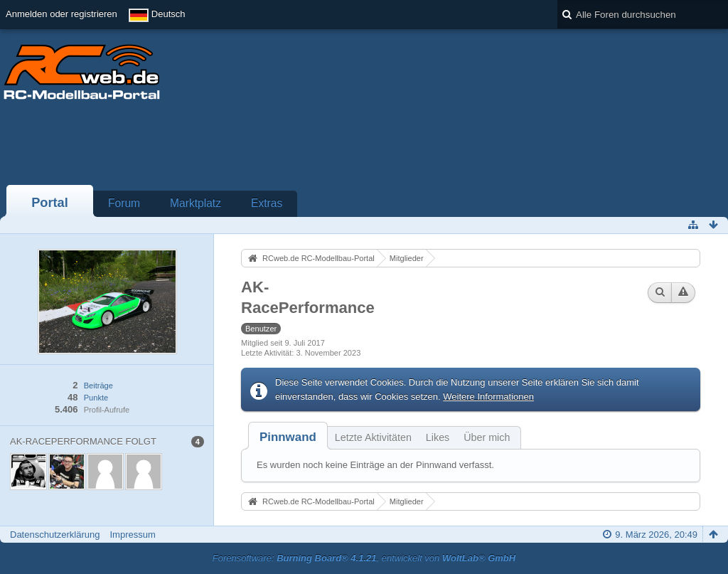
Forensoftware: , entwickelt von (364, 558)
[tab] (288, 437)
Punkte (96, 398)
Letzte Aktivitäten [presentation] (373, 437)
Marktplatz (196, 203)
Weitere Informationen (488, 397)
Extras (267, 203)
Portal (50, 203)
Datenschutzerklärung (55, 535)
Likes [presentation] (438, 437)
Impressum (132, 535)
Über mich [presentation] (487, 437)
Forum (124, 203)
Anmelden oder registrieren (61, 14)
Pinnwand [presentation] (288, 437)
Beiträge (98, 386)
